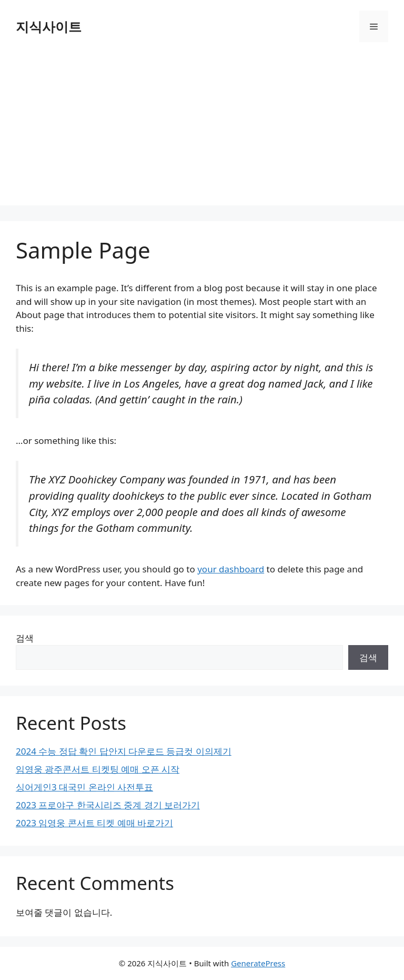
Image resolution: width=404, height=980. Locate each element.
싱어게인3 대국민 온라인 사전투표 (84, 787)
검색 (25, 638)
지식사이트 (49, 26)
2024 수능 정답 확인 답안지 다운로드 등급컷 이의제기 (124, 751)
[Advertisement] (202, 132)
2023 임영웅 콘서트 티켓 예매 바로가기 (94, 823)
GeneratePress (258, 963)
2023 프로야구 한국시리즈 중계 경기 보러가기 (108, 805)
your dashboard (231, 569)
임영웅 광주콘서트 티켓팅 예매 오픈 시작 (98, 769)
